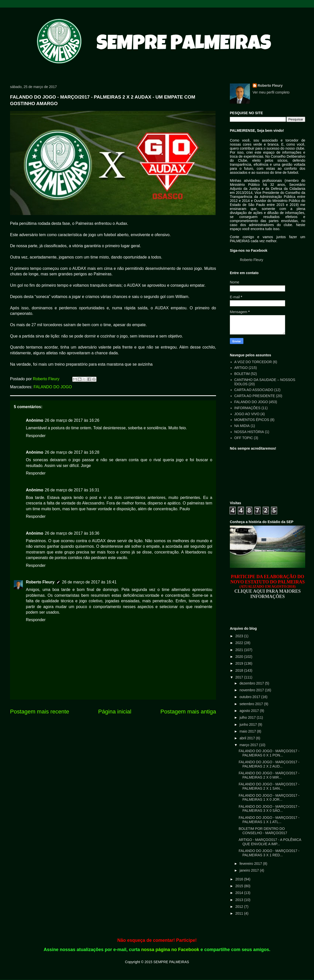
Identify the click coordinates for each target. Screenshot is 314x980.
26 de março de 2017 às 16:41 (89, 582)
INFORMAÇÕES (247, 408)
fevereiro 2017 (251, 864)
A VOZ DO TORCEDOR (253, 362)
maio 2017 (248, 731)
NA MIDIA (242, 426)
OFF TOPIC (244, 438)
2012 (240, 907)
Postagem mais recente (40, 712)
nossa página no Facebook (170, 950)
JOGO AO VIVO (247, 414)
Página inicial (115, 712)
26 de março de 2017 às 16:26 (72, 420)
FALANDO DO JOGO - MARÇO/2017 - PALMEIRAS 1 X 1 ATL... (269, 820)
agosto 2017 (250, 711)
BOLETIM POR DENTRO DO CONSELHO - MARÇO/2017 (263, 831)
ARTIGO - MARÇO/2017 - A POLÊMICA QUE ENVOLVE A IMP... (270, 842)
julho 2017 (248, 717)
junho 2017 (249, 725)
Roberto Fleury (40, 582)
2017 (240, 677)
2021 (240, 650)
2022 (240, 643)
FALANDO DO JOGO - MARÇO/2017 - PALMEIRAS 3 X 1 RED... (269, 853)
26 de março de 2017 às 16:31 (72, 490)
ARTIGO (241, 368)
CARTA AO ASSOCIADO (254, 390)
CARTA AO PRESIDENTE (255, 396)
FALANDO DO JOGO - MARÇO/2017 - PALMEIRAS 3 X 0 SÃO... (269, 809)
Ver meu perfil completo (271, 92)
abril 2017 (248, 738)
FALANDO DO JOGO (53, 387)
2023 (240, 636)
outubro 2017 (250, 697)
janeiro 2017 (250, 870)
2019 (240, 663)
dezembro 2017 (252, 683)
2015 (240, 886)
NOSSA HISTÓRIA (249, 432)
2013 (240, 900)
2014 (240, 893)
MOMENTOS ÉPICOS (252, 420)
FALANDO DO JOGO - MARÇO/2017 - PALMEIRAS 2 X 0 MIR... (269, 775)
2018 (240, 670)
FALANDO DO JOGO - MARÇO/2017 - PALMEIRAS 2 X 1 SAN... (269, 786)
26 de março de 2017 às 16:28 (72, 452)
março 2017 (249, 745)
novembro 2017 (252, 690)
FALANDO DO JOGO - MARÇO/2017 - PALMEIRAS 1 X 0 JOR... (269, 798)
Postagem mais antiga (188, 712)
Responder (36, 436)
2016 (240, 879)
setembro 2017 (252, 704)
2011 (240, 913)
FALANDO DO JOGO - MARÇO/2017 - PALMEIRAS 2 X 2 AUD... (269, 764)
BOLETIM (242, 374)
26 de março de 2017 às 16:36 (72, 533)
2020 (240, 657)
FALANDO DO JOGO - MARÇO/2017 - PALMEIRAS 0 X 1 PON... (269, 753)
